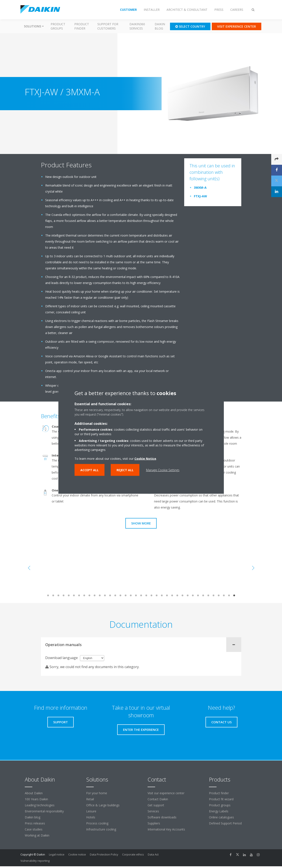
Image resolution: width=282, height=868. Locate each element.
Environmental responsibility (44, 811)
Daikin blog (160, 26)
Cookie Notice (145, 458)
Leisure (91, 811)
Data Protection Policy (104, 854)
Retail (90, 799)
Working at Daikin (37, 835)
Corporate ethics (133, 854)
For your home (97, 793)
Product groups (58, 26)
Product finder (82, 26)
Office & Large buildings (103, 805)
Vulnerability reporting (35, 861)
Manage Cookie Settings (163, 470)
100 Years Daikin (36, 799)
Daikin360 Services (137, 26)
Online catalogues (221, 817)
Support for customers (108, 26)
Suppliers (154, 823)
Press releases (35, 823)
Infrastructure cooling (101, 829)
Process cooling (97, 823)
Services (153, 811)
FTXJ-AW (200, 196)
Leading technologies (40, 805)
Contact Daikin (158, 799)
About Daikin (34, 793)
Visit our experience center (166, 793)
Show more (141, 523)
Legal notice (57, 854)
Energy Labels (219, 811)
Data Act (153, 854)
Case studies (34, 829)
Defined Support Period (226, 823)
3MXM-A (200, 188)
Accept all (90, 470)
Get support (156, 805)
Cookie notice (77, 854)
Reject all (125, 470)
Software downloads (162, 817)
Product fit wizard (221, 799)
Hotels (91, 817)
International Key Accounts (166, 829)
